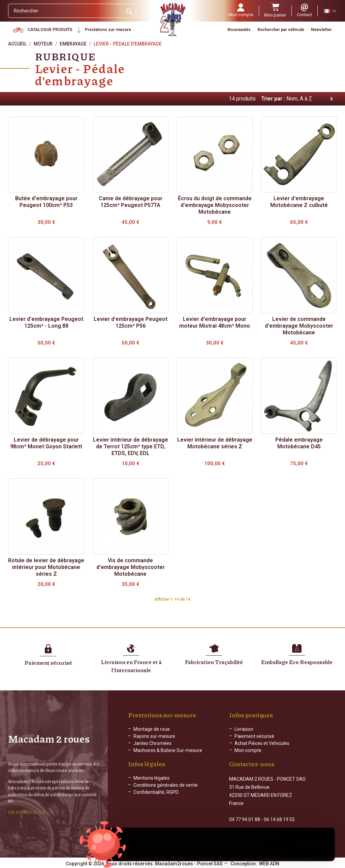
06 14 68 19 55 (279, 819)
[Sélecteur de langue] (330, 11)
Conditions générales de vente (166, 790)
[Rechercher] (65, 11)
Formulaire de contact (252, 833)
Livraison (244, 729)
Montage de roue (152, 729)
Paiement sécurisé (254, 736)
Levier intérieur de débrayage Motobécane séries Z (215, 443)
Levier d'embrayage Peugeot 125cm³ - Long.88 (46, 322)
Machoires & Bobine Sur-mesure (168, 750)
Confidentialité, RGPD (156, 798)
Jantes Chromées (152, 743)
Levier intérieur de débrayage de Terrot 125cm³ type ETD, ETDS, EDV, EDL (131, 446)
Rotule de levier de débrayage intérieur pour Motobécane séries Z (46, 567)
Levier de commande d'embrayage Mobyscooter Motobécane (299, 326)
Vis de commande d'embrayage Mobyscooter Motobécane (131, 567)
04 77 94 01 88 (245, 819)
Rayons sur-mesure (154, 736)
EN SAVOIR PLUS (27, 812)
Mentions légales (151, 783)
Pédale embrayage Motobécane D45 (299, 443)
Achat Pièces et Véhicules (262, 743)
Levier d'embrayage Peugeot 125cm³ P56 (131, 322)
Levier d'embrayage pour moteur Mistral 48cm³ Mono (215, 322)
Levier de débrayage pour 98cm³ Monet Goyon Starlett (46, 443)
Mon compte (248, 750)
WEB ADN (269, 863)
